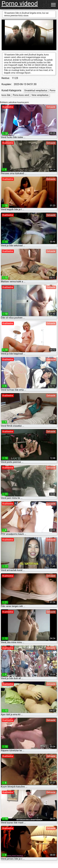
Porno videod (20, 4)
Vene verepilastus (40, 95)
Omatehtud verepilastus (36, 90)
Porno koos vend (21, 95)
